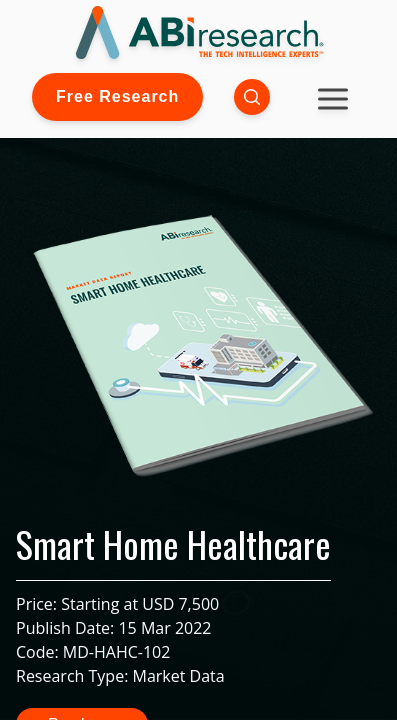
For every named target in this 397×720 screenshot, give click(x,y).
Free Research (117, 96)
